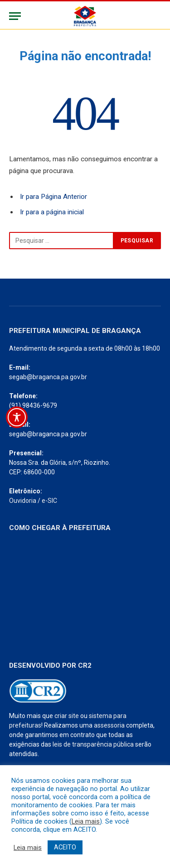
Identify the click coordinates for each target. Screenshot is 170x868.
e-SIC (49, 501)
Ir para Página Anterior (53, 197)
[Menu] (15, 16)
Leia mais (86, 821)
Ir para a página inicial (52, 212)
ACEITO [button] (65, 847)
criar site (67, 716)
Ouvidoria (23, 501)
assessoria (109, 725)
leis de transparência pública (93, 744)
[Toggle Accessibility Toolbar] (17, 417)
